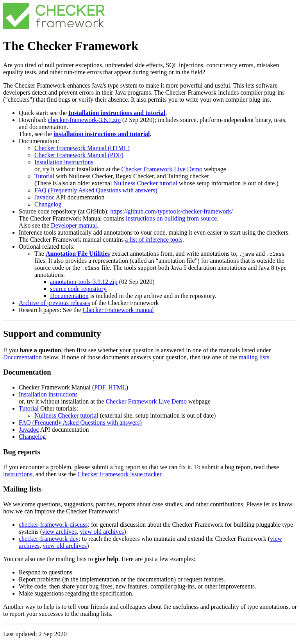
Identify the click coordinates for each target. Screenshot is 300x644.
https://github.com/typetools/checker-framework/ (171, 211)
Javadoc (45, 197)
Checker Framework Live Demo (162, 169)
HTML (117, 387)
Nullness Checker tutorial (146, 183)
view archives (59, 532)
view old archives (102, 532)
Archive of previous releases (54, 303)
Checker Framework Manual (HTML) (82, 148)
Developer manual (74, 225)
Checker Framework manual (118, 310)
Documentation (69, 296)
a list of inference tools (154, 239)
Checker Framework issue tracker (119, 474)
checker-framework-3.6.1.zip (84, 120)
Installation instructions (64, 162)
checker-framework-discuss (53, 525)
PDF (100, 387)
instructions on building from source (171, 218)
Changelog (48, 204)
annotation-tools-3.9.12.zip (84, 282)
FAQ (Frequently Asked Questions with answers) (96, 190)
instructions (18, 474)
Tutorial (44, 176)
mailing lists (254, 357)
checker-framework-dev (49, 539)
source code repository (78, 289)
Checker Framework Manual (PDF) (79, 155)
